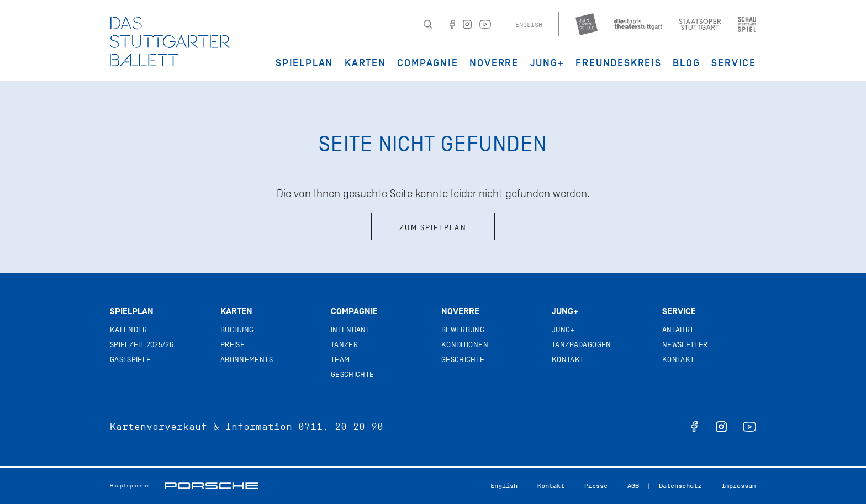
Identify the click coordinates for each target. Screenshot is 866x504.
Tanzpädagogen (582, 345)
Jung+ (565, 311)
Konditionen (465, 345)
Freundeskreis (618, 63)
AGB (633, 486)
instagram (721, 427)
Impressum (739, 486)
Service (734, 63)
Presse (596, 486)
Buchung (237, 330)
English (529, 25)
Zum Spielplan (433, 228)
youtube (749, 427)
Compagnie (427, 63)
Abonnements (247, 360)
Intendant (350, 330)
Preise (233, 345)
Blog (686, 63)
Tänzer (344, 345)
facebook (694, 427)
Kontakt (568, 360)
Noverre (494, 63)
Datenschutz (680, 486)
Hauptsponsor (130, 486)
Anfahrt (678, 330)
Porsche (211, 486)
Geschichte (353, 375)
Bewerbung (463, 330)
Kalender (129, 330)
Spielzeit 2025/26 (142, 345)
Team (340, 360)
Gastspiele (131, 360)
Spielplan (304, 63)
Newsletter (685, 345)
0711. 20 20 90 (341, 427)
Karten (365, 63)
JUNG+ (547, 63)
